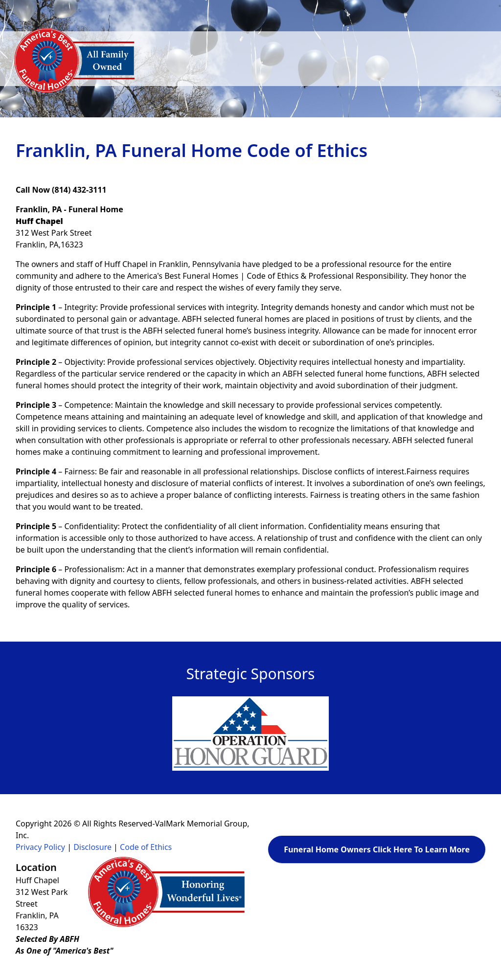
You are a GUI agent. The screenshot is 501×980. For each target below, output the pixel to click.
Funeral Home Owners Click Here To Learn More (377, 849)
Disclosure (92, 847)
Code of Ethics (146, 847)
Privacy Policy (40, 847)
